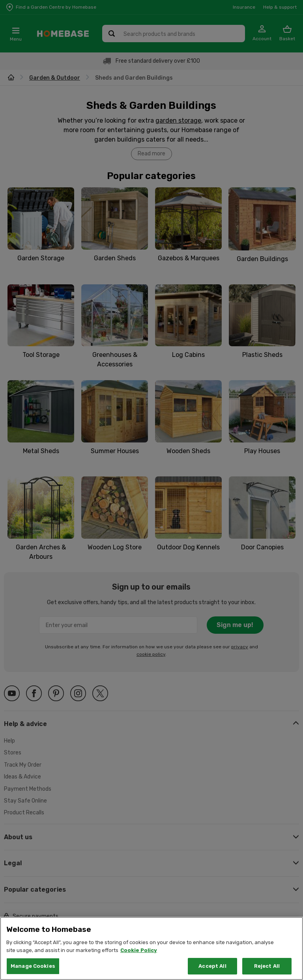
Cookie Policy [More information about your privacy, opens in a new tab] (139, 960)
